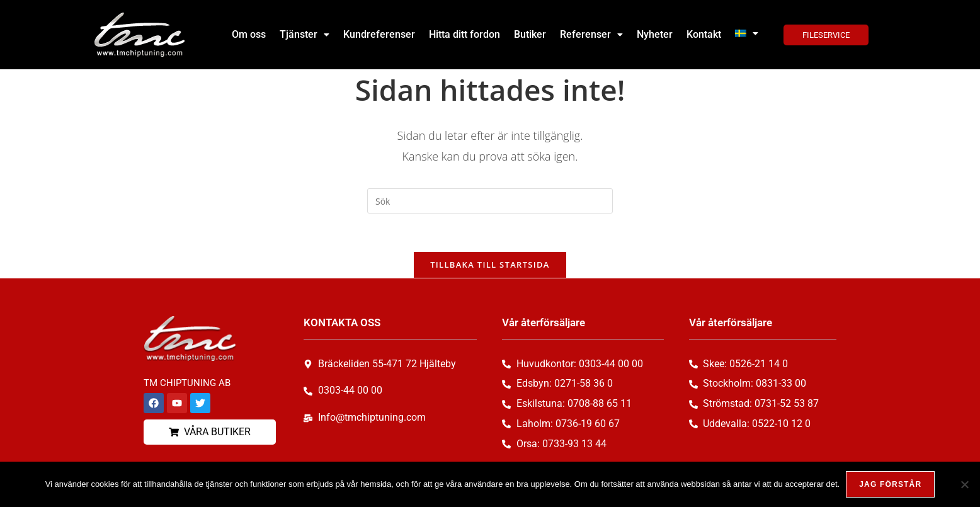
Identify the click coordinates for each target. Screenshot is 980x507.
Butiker (530, 34)
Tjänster (305, 34)
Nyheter (655, 34)
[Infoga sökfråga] (490, 201)
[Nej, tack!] (964, 484)
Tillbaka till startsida (490, 265)
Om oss (249, 34)
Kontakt (704, 34)
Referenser (591, 34)
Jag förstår (890, 484)
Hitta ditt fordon (464, 34)
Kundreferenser (379, 34)
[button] (305, 35)
